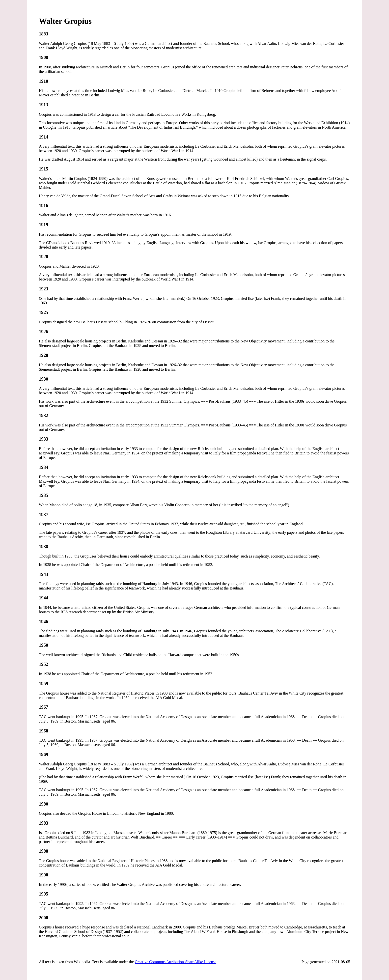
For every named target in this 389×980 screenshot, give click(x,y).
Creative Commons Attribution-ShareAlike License (176, 962)
